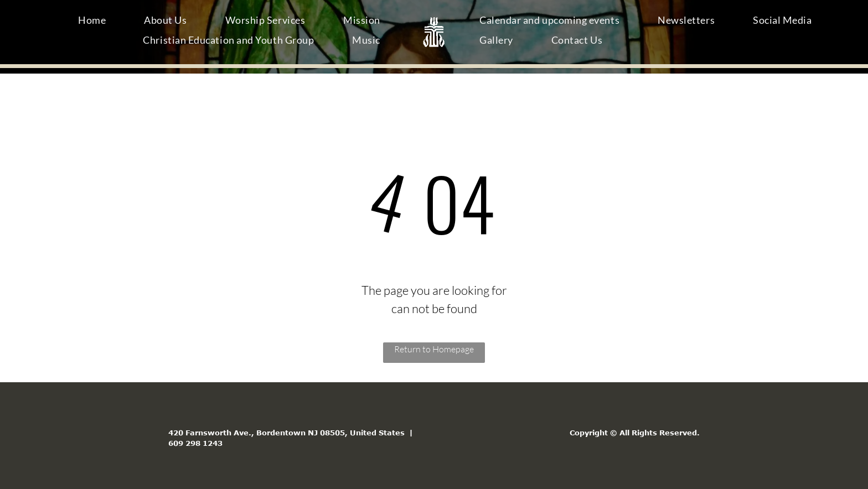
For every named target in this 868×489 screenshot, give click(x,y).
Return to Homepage (434, 349)
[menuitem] (96, 22)
